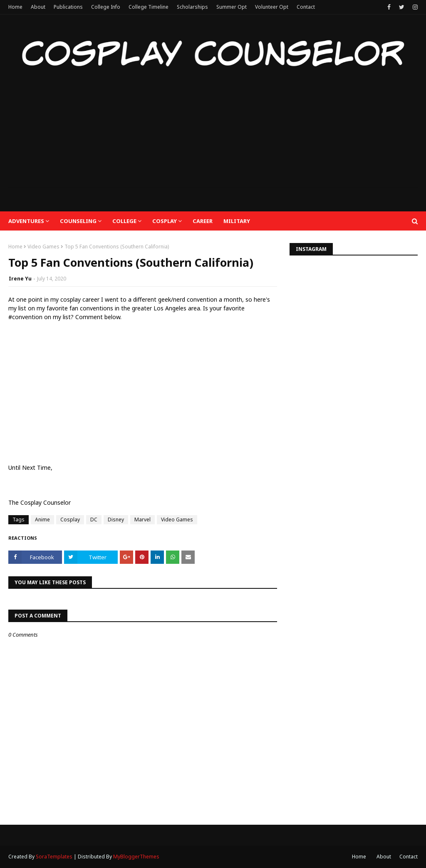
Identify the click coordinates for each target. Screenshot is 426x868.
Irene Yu (20, 279)
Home (15, 7)
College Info (106, 7)
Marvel (142, 520)
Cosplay (70, 520)
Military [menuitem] (237, 221)
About (38, 7)
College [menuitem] (124, 221)
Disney (116, 520)
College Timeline (149, 7)
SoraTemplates (54, 857)
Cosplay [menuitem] (165, 221)
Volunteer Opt (272, 7)
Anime (42, 520)
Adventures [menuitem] (26, 221)
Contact (306, 7)
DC (94, 520)
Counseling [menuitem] (78, 221)
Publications (68, 7)
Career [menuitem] (203, 221)
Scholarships (192, 7)
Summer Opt (232, 7)
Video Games (43, 247)
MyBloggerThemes (136, 857)
